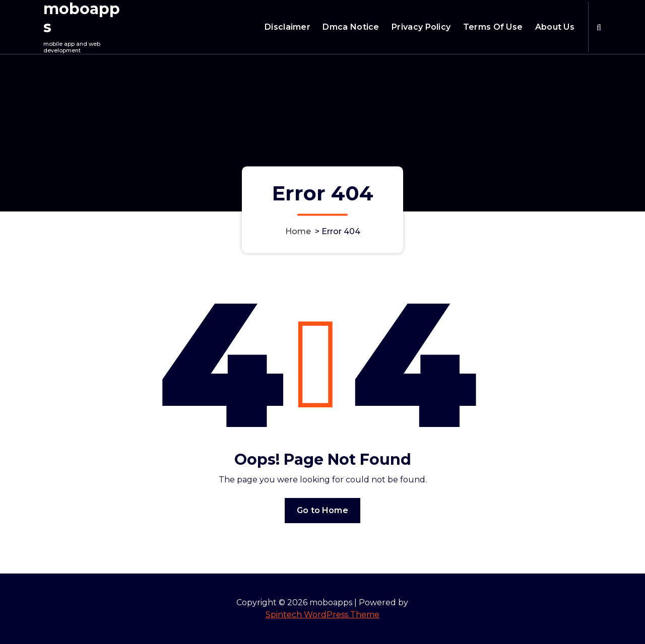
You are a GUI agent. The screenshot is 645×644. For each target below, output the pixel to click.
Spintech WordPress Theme (322, 615)
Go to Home (322, 510)
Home (298, 231)
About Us (555, 27)
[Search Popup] (599, 27)
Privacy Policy (421, 27)
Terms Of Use (493, 27)
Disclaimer (287, 27)
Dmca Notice (351, 27)
